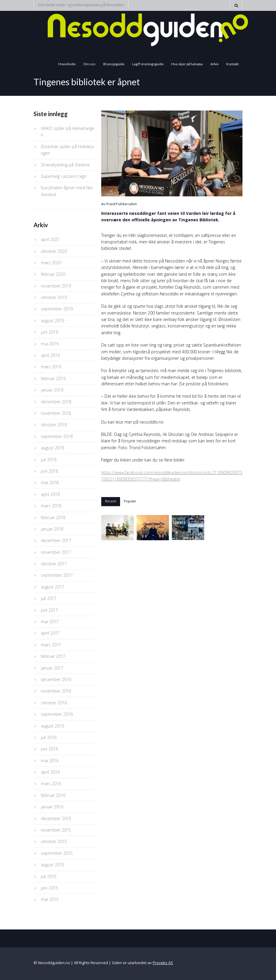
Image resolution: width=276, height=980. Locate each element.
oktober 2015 (54, 841)
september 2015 (57, 853)
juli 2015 (49, 876)
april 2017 (50, 633)
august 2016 (53, 726)
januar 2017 (52, 668)
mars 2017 (51, 645)
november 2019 (56, 286)
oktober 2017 (54, 564)
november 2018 (56, 413)
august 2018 (53, 448)
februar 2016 (53, 795)
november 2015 (56, 830)
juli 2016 (49, 737)
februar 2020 (53, 274)
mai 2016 (50, 761)
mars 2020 (51, 263)
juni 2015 (49, 888)
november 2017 (56, 552)
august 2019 (53, 321)
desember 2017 (56, 540)
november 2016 (56, 691)
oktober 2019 (54, 297)
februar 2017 (53, 656)
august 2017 (53, 587)
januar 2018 (52, 529)
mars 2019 (51, 367)
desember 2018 (56, 402)
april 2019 (50, 355)
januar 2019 (52, 390)
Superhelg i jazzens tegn (64, 176)
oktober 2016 (54, 703)
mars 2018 (51, 506)
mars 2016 (51, 784)
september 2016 (57, 714)
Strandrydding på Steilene (65, 165)
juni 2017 (49, 610)
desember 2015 (56, 818)
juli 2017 (49, 598)
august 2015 (53, 865)
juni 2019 (49, 332)
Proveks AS (163, 963)
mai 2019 (50, 344)
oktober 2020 (54, 251)
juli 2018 (49, 460)
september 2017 (57, 575)
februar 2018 (53, 517)
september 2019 (57, 309)
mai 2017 (50, 622)
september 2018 (57, 436)
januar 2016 (52, 807)
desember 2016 (56, 679)
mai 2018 (50, 483)
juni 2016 (49, 749)
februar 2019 (53, 378)
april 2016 (50, 772)
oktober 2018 (54, 425)
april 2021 (50, 239)
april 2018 (50, 494)
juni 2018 (49, 471)
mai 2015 (50, 899)
